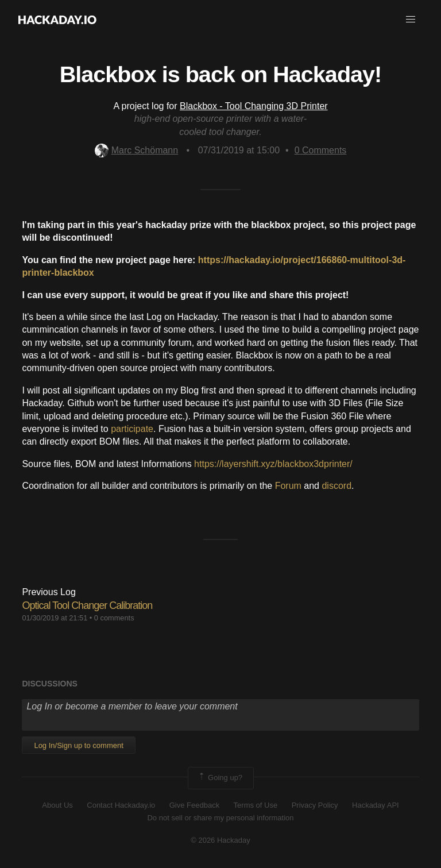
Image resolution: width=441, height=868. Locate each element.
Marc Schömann (137, 150)
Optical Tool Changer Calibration (87, 605)
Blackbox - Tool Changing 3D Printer (254, 106)
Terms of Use (256, 805)
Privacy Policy (315, 805)
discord (336, 486)
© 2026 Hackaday (220, 840)
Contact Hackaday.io (121, 805)
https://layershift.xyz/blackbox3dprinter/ (273, 464)
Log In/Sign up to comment (78, 745)
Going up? (220, 778)
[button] (411, 20)
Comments (321, 150)
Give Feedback (194, 805)
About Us (57, 805)
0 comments (114, 618)
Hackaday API (376, 805)
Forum (288, 486)
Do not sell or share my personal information (220, 818)
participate (132, 429)
